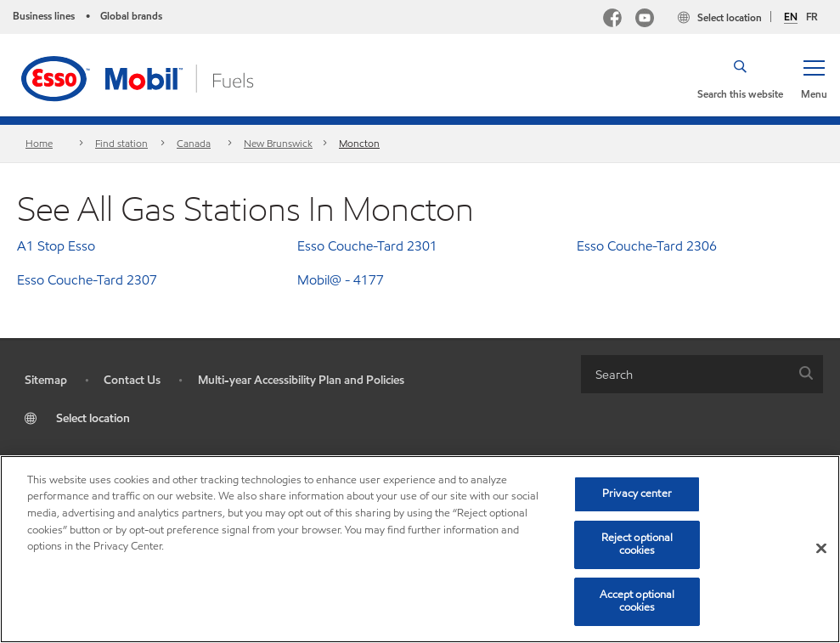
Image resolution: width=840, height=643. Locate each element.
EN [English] (791, 17)
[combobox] (702, 374)
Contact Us (132, 380)
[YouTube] (645, 20)
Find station (121, 143)
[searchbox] (685, 374)
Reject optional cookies (637, 544)
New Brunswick (278, 143)
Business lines (44, 16)
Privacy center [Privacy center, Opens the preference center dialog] (637, 494)
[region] (420, 549)
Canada (194, 143)
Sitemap (46, 380)
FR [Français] (812, 17)
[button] (814, 78)
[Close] (821, 549)
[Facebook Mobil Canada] (612, 20)
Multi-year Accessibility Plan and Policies (301, 380)
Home (39, 143)
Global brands (131, 16)
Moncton (359, 143)
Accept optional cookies (637, 601)
